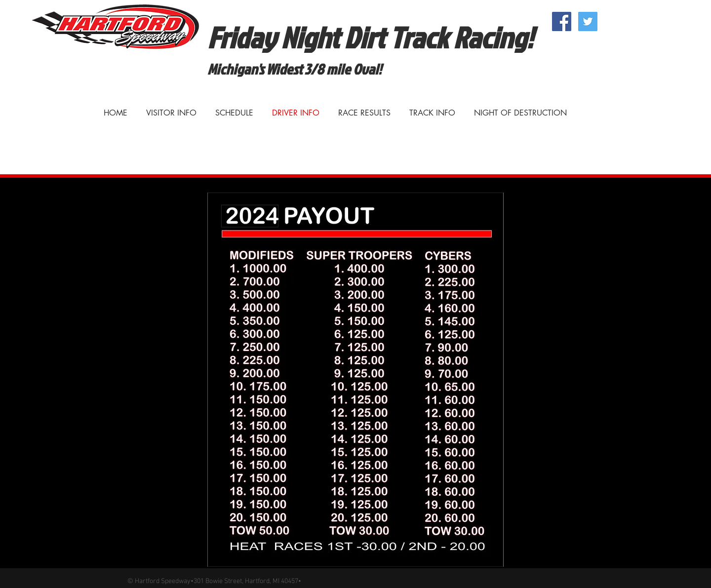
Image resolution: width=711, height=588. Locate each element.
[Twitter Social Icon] (588, 21)
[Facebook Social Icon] (562, 21)
